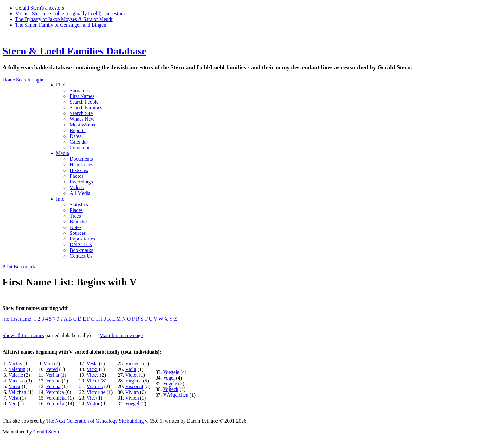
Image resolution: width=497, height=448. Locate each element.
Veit (13, 403)
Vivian (132, 392)
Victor (93, 381)
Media (63, 153)
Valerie (16, 375)
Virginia (133, 381)
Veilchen (17, 392)
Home (9, 80)
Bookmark (24, 267)
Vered (52, 369)
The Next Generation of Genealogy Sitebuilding (95, 421)
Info (60, 199)
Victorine (96, 392)
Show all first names (23, 335)
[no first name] (18, 319)
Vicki (92, 369)
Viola (131, 369)
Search (23, 80)
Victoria (95, 386)
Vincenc (133, 364)
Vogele (170, 384)
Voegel (132, 403)
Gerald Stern (46, 432)
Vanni (14, 386)
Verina (52, 375)
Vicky (93, 375)
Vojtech (171, 389)
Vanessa (17, 381)
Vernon (53, 381)
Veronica (55, 392)
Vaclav (16, 364)
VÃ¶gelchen (176, 395)
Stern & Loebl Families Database (74, 51)
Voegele (171, 372)
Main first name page (121, 335)
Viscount (134, 386)
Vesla (92, 364)
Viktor (93, 403)
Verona (53, 386)
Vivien (132, 398)
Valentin (17, 369)
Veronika (55, 403)
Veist (14, 398)
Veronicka (56, 398)
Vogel (169, 378)
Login (37, 80)
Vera (48, 364)
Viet (91, 398)
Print (7, 267)
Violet (131, 375)
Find (61, 85)
